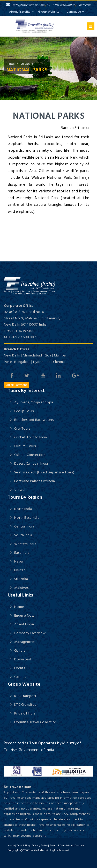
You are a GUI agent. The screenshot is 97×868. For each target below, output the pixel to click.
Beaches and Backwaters (34, 420)
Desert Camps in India (31, 463)
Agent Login (24, 624)
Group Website (50, 12)
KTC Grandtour (26, 705)
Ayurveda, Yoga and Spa (34, 402)
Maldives (21, 588)
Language (75, 12)
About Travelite (21, 12)
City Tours (22, 428)
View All (21, 490)
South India (23, 535)
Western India (25, 544)
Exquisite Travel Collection (35, 722)
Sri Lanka (27, 64)
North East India (27, 518)
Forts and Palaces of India (35, 481)
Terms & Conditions (61, 846)
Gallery (20, 650)
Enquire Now (24, 615)
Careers (20, 677)
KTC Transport (25, 696)
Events (20, 668)
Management (25, 642)
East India (22, 553)
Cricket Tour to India (31, 437)
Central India (24, 526)
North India (23, 509)
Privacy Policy (40, 846)
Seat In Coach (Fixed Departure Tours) (44, 472)
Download (23, 659)
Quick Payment (16, 385)
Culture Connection (30, 455)
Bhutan (20, 570)
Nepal (19, 561)
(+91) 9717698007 (61, 5)
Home (19, 607)
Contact (80, 846)
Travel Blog (23, 846)
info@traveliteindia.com (25, 5)
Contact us (84, 5)
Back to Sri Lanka (75, 128)
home (11, 64)
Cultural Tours (25, 446)
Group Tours (24, 411)
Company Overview (30, 633)
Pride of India (25, 713)
